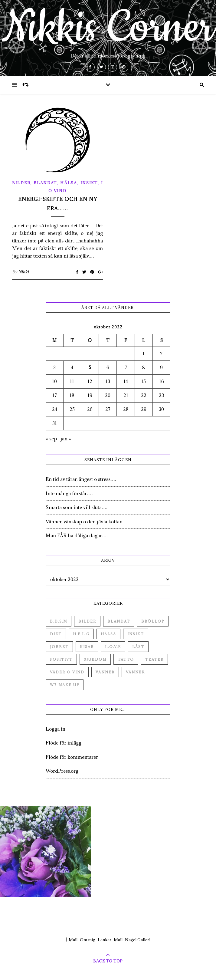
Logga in (56, 729)
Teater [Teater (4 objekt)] (154, 659)
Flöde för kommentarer (72, 757)
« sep (51, 439)
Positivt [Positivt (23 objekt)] (61, 659)
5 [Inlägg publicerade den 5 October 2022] (90, 368)
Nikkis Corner (108, 28)
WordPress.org (62, 771)
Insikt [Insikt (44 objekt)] (136, 634)
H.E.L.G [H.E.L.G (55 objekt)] (81, 634)
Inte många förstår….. (69, 493)
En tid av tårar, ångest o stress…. (81, 479)
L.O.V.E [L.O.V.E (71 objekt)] (113, 647)
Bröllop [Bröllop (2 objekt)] (153, 621)
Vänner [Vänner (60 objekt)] (105, 672)
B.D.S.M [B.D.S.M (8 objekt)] (59, 621)
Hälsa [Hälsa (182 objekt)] (108, 634)
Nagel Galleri (138, 940)
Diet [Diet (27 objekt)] (56, 634)
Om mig (88, 940)
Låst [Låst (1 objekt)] (138, 647)
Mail (73, 940)
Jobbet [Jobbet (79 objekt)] (59, 647)
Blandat (45, 183)
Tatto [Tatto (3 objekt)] (126, 659)
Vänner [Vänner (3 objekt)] (135, 672)
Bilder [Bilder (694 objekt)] (87, 621)
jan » (66, 439)
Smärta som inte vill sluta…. (76, 507)
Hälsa (69, 183)
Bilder (21, 183)
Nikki (23, 272)
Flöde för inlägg (64, 743)
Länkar (105, 940)
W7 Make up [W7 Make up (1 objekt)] (65, 685)
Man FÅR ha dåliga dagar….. (77, 535)
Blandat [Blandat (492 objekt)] (119, 621)
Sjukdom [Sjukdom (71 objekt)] (95, 659)
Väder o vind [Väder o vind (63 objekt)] (67, 672)
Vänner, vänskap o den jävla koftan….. (87, 521)
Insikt (89, 183)
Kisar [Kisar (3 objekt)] (87, 647)
